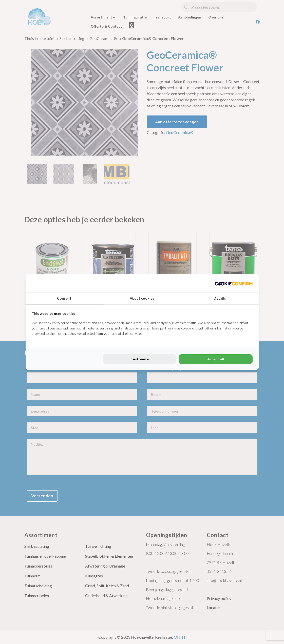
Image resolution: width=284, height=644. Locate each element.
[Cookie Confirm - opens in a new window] (234, 283)
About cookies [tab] (142, 298)
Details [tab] (220, 298)
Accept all (216, 359)
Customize (140, 359)
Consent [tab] (64, 298)
